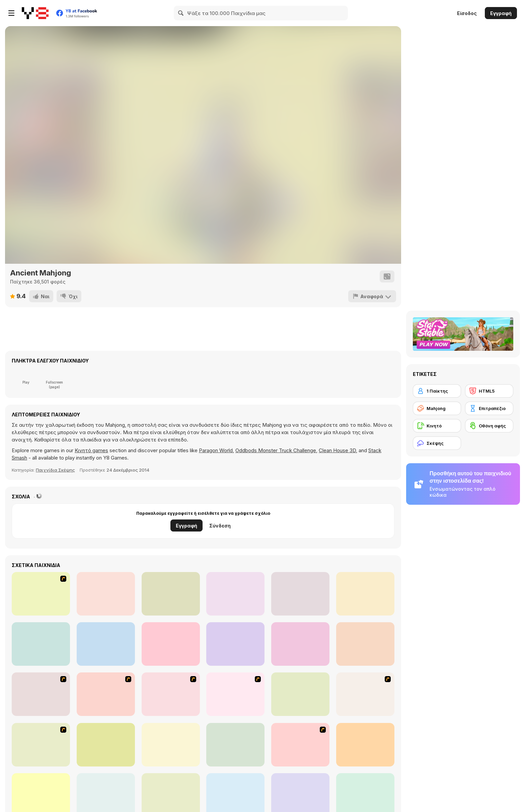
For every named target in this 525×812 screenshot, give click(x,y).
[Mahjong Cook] (235, 694)
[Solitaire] (41, 594)
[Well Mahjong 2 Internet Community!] (300, 694)
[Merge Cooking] (365, 644)
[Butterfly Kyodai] (41, 745)
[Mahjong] (437, 408)
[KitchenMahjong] (300, 745)
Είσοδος (467, 13)
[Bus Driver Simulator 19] (106, 644)
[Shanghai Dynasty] (41, 694)
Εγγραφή (501, 13)
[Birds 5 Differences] (41, 644)
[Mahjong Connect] (171, 694)
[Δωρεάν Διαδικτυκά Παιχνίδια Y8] (35, 13)
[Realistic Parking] (300, 594)
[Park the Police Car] (365, 594)
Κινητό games (91, 450)
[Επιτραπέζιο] (489, 408)
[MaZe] (171, 594)
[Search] (181, 13)
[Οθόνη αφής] (489, 426)
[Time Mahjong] (106, 745)
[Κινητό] (437, 426)
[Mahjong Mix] (235, 745)
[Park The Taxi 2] (235, 644)
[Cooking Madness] (300, 644)
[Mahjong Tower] (106, 694)
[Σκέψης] (437, 443)
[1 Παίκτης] (437, 391)
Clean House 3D (337, 450)
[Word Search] (171, 644)
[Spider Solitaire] (235, 594)
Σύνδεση (220, 526)
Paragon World (216, 450)
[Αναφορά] (372, 296)
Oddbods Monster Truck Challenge (276, 450)
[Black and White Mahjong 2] (365, 745)
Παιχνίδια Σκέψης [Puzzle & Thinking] (55, 470)
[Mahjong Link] (365, 694)
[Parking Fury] (106, 594)
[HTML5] (489, 391)
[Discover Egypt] (171, 745)
